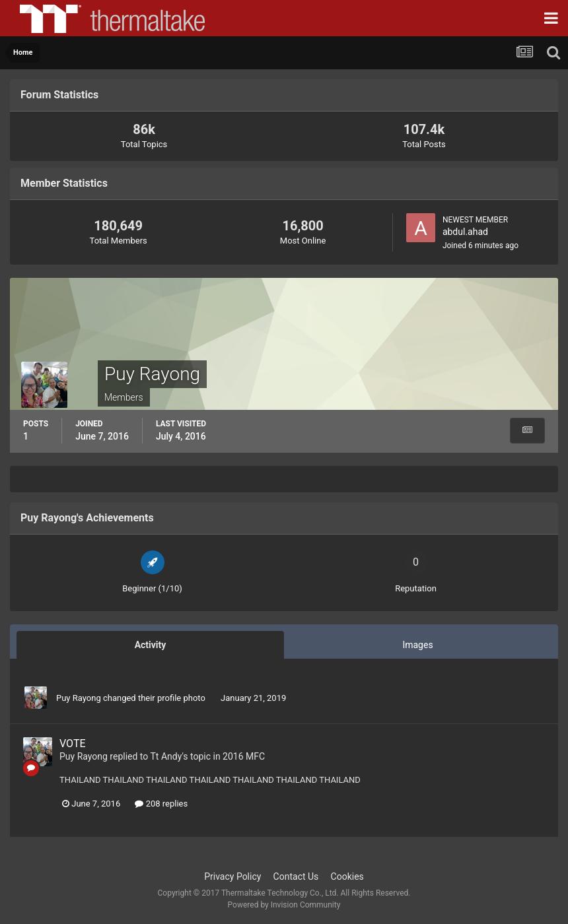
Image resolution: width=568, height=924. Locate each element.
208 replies (161, 804)
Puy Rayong (79, 698)
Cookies (347, 876)
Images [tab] (417, 645)
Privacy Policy (232, 876)
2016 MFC (244, 756)
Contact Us (296, 876)
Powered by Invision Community (284, 905)
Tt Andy (166, 756)
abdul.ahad (465, 232)
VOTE (73, 743)
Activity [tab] (151, 645)
